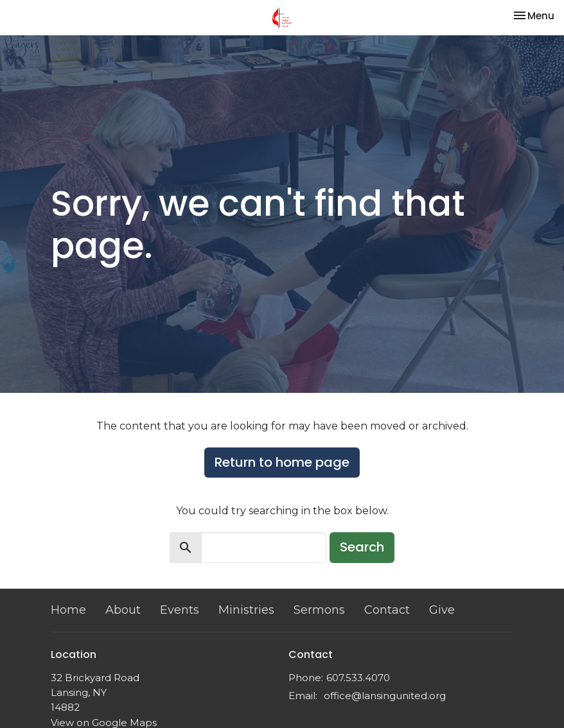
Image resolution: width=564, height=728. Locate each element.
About (123, 610)
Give (442, 610)
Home (68, 610)
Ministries (246, 610)
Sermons (319, 610)
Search (362, 547)
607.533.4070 (358, 678)
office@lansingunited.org (385, 696)
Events (180, 610)
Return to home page (282, 462)
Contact (387, 610)
